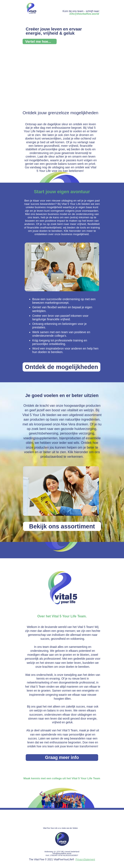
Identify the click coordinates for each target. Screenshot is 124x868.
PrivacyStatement (85, 860)
